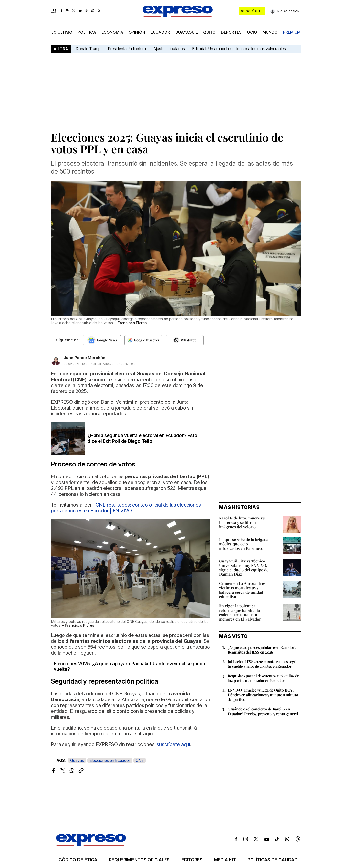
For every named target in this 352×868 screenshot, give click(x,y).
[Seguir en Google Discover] (143, 340)
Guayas (77, 760)
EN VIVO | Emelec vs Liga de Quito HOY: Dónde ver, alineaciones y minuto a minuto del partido (263, 695)
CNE (140, 760)
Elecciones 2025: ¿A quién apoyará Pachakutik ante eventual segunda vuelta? (129, 667)
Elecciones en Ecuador (110, 760)
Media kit (225, 860)
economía (112, 32)
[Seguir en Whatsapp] (185, 340)
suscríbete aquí (173, 744)
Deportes (231, 32)
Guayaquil (187, 32)
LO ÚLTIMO (62, 32)
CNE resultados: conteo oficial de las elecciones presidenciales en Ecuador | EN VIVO (126, 508)
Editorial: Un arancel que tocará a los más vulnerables (239, 49)
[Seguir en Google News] (102, 340)
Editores (192, 860)
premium (292, 32)
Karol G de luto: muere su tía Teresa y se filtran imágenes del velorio (242, 522)
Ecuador (160, 32)
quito (209, 32)
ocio (252, 32)
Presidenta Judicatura (127, 49)
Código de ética (78, 860)
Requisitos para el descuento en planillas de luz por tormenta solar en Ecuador (263, 678)
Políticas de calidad (273, 860)
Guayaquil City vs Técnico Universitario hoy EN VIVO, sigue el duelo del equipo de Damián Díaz (244, 567)
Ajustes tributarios (169, 49)
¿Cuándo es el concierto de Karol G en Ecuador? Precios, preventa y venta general (263, 711)
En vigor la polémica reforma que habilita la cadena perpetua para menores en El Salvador (240, 612)
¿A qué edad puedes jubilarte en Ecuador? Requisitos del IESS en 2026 (262, 650)
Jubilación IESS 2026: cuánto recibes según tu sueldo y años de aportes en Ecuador (263, 664)
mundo (270, 32)
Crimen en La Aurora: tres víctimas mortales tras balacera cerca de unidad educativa (242, 590)
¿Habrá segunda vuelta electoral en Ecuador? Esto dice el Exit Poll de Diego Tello (142, 438)
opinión (137, 32)
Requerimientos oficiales (139, 860)
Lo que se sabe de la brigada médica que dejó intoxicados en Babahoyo (244, 544)
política (87, 32)
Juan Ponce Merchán (84, 358)
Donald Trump (88, 49)
